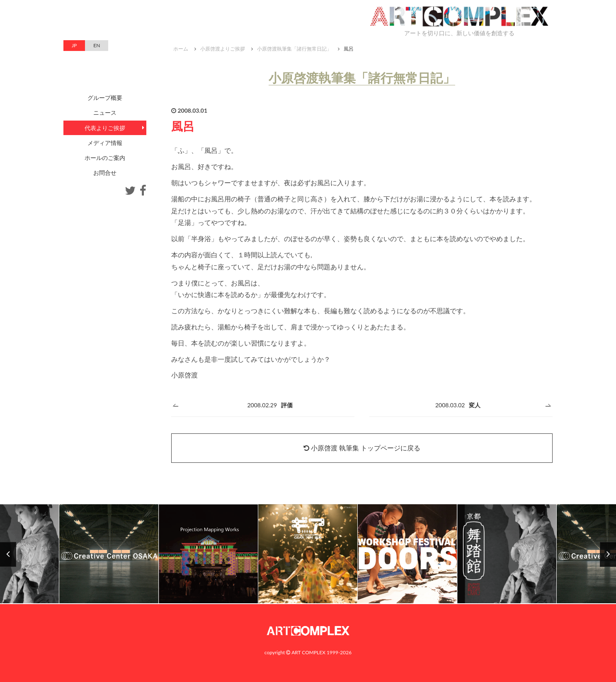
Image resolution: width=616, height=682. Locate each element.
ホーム (181, 49)
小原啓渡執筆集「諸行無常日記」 (294, 49)
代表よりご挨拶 (105, 128)
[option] (308, 554)
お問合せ (105, 173)
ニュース (105, 112)
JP (74, 45)
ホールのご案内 (105, 158)
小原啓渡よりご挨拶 (223, 49)
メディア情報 (105, 143)
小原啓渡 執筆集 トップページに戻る (362, 448)
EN (97, 45)
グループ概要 (105, 98)
